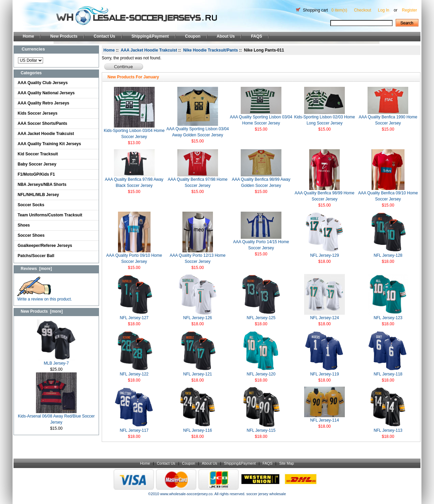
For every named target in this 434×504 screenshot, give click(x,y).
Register (409, 10)
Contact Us (104, 36)
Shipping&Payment (150, 36)
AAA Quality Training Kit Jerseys (49, 144)
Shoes (24, 225)
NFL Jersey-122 (134, 374)
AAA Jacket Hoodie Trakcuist (46, 134)
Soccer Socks (31, 205)
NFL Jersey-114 (325, 420)
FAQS (257, 36)
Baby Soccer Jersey (37, 164)
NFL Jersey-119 (325, 374)
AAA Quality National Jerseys (46, 93)
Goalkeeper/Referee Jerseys (45, 246)
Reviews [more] (36, 269)
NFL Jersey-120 (261, 374)
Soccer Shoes (31, 235)
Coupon (193, 36)
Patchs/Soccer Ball (36, 256)
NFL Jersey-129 (325, 255)
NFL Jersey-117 (134, 430)
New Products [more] (42, 311)
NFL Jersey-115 (261, 430)
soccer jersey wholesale (266, 494)
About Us (226, 36)
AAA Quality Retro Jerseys (43, 103)
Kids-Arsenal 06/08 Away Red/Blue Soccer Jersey (56, 417)
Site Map (286, 463)
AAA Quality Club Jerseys (43, 83)
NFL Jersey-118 (388, 374)
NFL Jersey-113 (388, 430)
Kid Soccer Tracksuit (38, 154)
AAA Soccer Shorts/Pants (42, 123)
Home (28, 36)
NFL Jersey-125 (261, 318)
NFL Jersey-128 (388, 255)
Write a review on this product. (45, 297)
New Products (64, 36)
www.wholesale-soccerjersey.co (186, 494)
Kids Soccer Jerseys (37, 113)
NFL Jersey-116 (198, 430)
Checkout (363, 10)
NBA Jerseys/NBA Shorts (42, 185)
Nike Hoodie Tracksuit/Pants (210, 50)
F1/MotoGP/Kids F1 (36, 174)
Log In (384, 10)
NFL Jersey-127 (134, 318)
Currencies (33, 49)
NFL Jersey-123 (388, 318)
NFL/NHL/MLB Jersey (38, 195)
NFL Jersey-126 (198, 318)
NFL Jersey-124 (325, 318)
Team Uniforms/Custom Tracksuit (50, 215)
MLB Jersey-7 (56, 361)
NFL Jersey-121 (198, 374)
